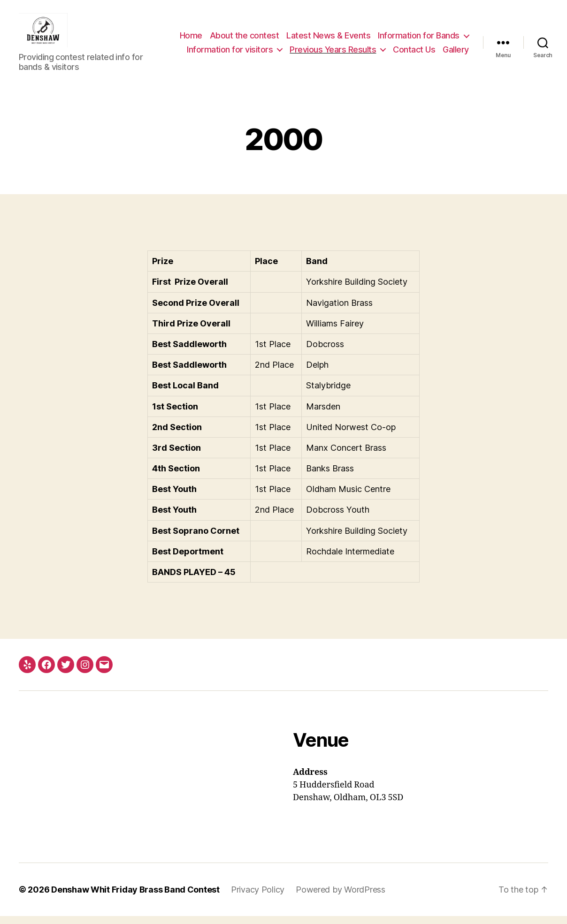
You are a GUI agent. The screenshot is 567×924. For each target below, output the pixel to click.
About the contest (343, 33)
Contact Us (414, 60)
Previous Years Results (333, 60)
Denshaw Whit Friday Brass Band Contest (135, 897)
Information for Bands (316, 46)
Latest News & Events (427, 33)
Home (289, 33)
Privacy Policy (258, 897)
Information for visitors (417, 46)
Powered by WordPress (341, 897)
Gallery (456, 60)
